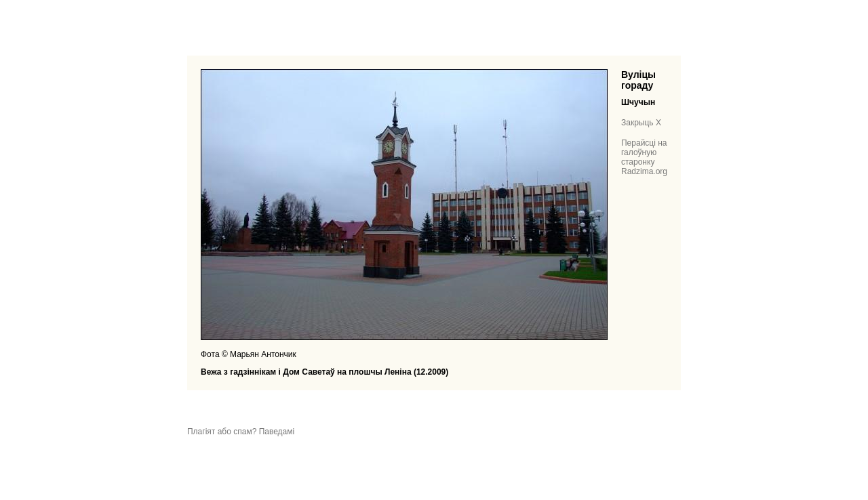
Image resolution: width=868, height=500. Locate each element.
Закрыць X (641, 123)
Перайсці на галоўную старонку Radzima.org (644, 157)
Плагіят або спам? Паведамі (241, 432)
